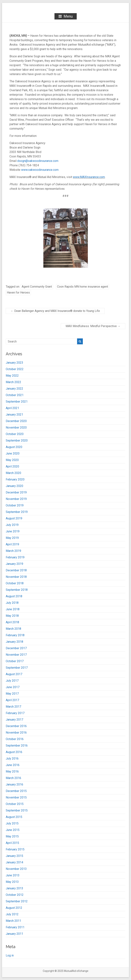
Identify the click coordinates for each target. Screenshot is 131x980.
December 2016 (16, 726)
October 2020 (15, 434)
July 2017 (12, 681)
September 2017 (17, 668)
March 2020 (13, 473)
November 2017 (16, 655)
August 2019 (14, 518)
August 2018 (14, 596)
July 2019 (12, 525)
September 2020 (17, 440)
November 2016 (16, 733)
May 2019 (12, 538)
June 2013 (13, 875)
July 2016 (12, 759)
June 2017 (13, 687)
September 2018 (17, 590)
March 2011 (13, 921)
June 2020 (13, 453)
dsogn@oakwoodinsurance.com (38, 161)
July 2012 (12, 914)
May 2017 (12, 694)
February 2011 (15, 927)
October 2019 (15, 505)
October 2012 (15, 895)
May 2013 (12, 882)
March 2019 (13, 551)
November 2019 (16, 499)
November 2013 (16, 869)
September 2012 (17, 901)
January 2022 (14, 389)
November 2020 (16, 428)
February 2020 (15, 479)
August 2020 (14, 447)
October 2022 (15, 369)
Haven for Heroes (18, 293)
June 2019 (13, 531)
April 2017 (12, 700)
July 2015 (12, 823)
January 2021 (14, 415)
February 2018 (15, 635)
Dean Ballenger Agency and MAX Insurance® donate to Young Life (55, 311)
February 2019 (15, 557)
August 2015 (14, 817)
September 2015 (17, 810)
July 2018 (12, 603)
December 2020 (16, 421)
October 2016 (15, 739)
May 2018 (12, 616)
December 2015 (16, 791)
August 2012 (14, 908)
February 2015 (15, 849)
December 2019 (16, 492)
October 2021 (15, 395)
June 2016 (13, 765)
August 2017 (14, 674)
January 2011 (14, 934)
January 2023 (14, 363)
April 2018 (12, 622)
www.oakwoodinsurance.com (40, 170)
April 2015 (12, 843)
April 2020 (12, 466)
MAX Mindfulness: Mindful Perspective (93, 326)
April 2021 (12, 408)
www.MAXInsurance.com (89, 177)
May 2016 (12, 771)
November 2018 (16, 577)
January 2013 (14, 888)
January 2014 (14, 862)
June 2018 (13, 609)
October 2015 (15, 804)
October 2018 (15, 583)
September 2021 (17, 402)
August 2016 (14, 752)
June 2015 (13, 830)
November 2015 (16, 797)
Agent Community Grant (37, 287)
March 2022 (13, 382)
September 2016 (17, 746)
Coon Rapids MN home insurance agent (83, 287)
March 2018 (13, 629)
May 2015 (12, 836)
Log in (10, 955)
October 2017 (15, 661)
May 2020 (12, 460)
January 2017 (14, 720)
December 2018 (16, 570)
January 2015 (14, 856)
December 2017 (16, 648)
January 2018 (14, 642)
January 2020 (14, 486)
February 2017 (15, 713)
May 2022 (12, 376)
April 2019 (12, 544)
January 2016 (14, 784)
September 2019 (17, 512)
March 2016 (13, 778)
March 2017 (13, 707)
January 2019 (14, 564)
